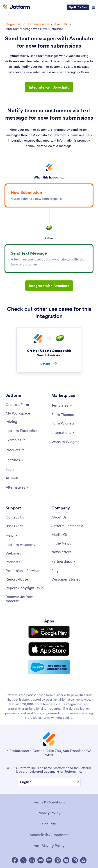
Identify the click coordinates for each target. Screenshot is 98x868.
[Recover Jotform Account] (26, 599)
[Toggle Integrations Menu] (63, 432)
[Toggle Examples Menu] (16, 440)
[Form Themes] (63, 415)
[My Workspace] (18, 413)
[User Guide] (15, 526)
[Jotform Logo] (16, 7)
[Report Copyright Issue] (25, 588)
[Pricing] (11, 422)
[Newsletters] (61, 552)
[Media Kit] (59, 535)
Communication (38, 24)
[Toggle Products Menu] (15, 450)
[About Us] (59, 517)
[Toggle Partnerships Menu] (64, 561)
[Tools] (10, 469)
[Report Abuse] (17, 579)
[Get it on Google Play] (49, 632)
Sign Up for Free (78, 7)
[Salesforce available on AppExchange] (49, 667)
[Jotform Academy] (21, 545)
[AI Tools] (12, 478)
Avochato (61, 24)
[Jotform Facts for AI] (68, 526)
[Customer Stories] (66, 579)
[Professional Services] (23, 571)
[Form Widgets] (63, 423)
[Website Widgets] (65, 442)
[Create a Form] (17, 405)
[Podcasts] (13, 562)
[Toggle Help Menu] (12, 535)
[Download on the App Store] (49, 649)
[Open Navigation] (93, 7)
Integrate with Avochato (49, 87)
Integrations (13, 24)
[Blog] (55, 571)
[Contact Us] (15, 517)
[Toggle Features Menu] (15, 460)
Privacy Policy (49, 813)
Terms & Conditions (49, 802)
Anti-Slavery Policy (49, 846)
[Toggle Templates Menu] (62, 405)
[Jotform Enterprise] (21, 431)
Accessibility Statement (49, 835)
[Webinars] (13, 553)
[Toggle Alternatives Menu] (18, 487)
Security (49, 824)
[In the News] (61, 543)
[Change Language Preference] (49, 782)
